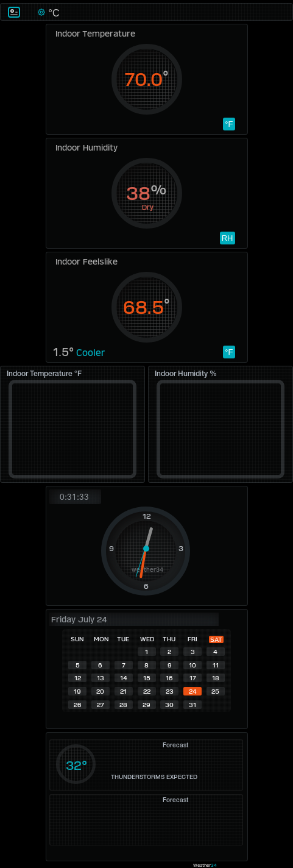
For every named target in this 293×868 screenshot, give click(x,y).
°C (52, 13)
